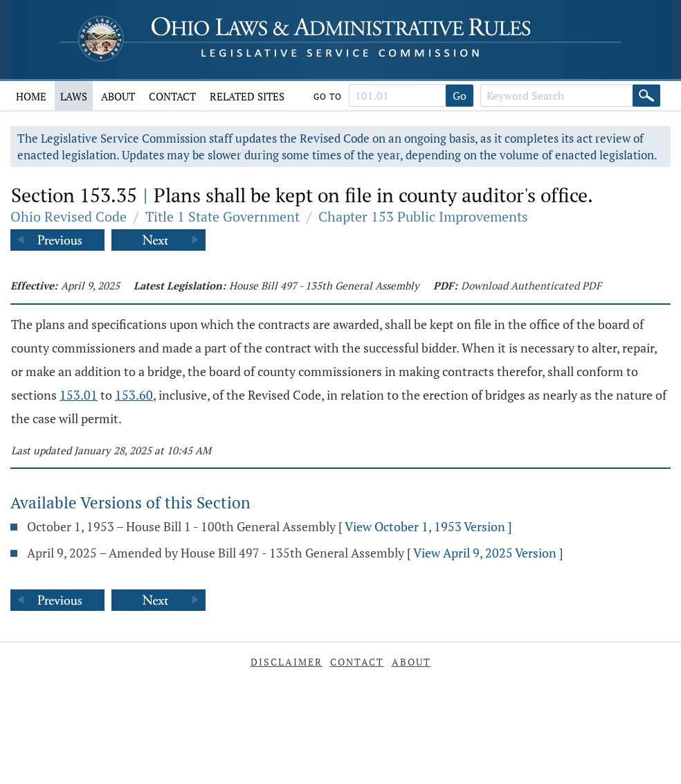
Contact (172, 96)
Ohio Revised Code (69, 216)
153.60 (134, 395)
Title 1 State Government (223, 216)
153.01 (79, 395)
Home (31, 96)
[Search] (646, 96)
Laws (74, 96)
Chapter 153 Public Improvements (423, 216)
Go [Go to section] (460, 96)
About (118, 96)
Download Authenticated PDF (531, 285)
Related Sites (247, 96)
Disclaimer (287, 662)
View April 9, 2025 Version (485, 553)
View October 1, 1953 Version (425, 526)
